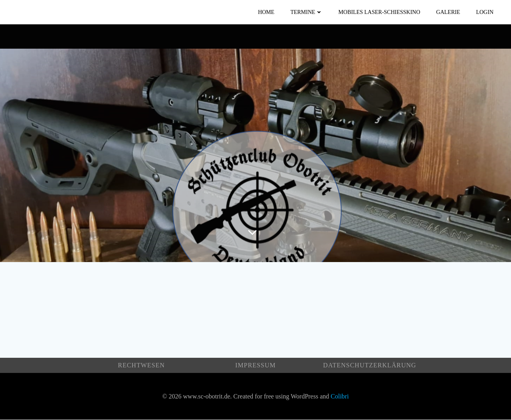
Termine (306, 12)
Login (485, 12)
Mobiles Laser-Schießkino (379, 12)
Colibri (340, 396)
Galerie (448, 12)
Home (266, 12)
